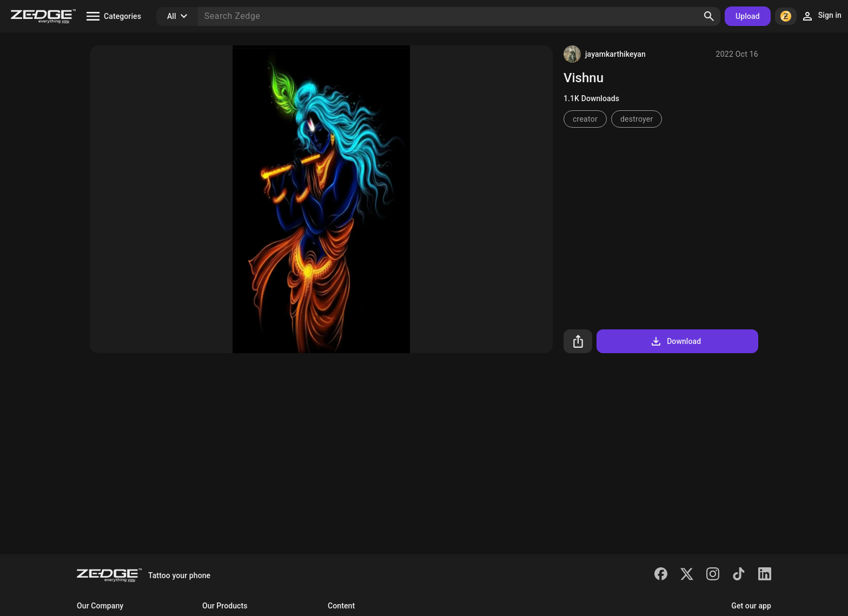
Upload (748, 16)
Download (675, 341)
